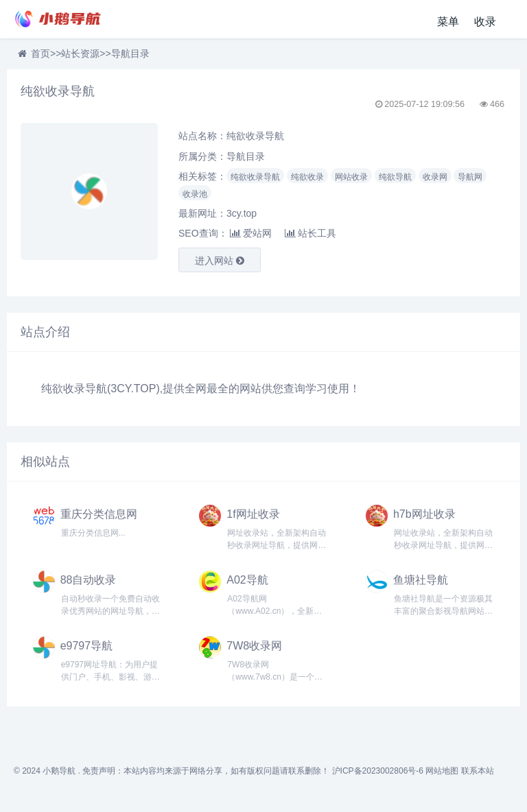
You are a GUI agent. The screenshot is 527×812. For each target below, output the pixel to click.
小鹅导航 (59, 771)
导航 (96, 389)
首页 (40, 53)
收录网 (435, 177)
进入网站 (220, 261)
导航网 (470, 177)
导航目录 (130, 53)
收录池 (195, 194)
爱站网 (251, 233)
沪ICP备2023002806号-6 (378, 771)
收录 (485, 22)
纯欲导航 (395, 177)
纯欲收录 (307, 177)
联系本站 (478, 771)
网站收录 (351, 177)
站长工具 (311, 233)
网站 (250, 389)
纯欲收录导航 (255, 177)
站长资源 (80, 53)
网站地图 (442, 771)
